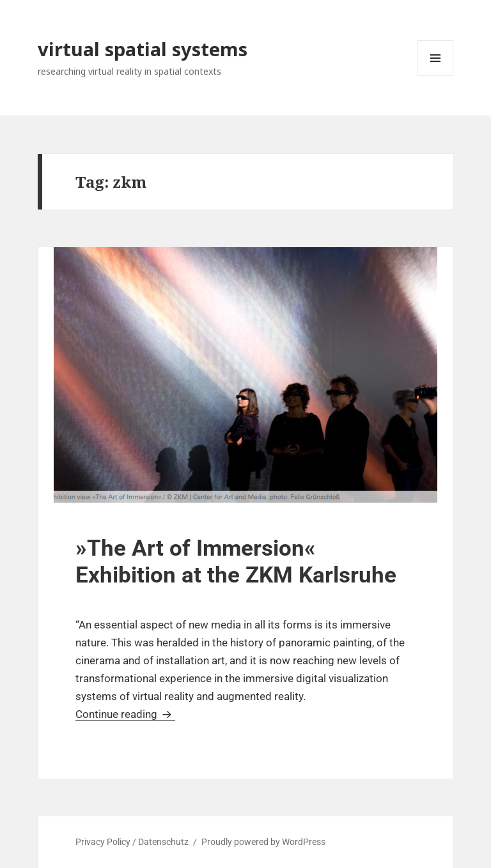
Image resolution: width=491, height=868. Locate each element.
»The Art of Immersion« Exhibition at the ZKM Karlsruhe (236, 562)
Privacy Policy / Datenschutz (132, 842)
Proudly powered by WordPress (263, 842)
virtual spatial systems (143, 49)
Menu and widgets (436, 76)
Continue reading (125, 714)
